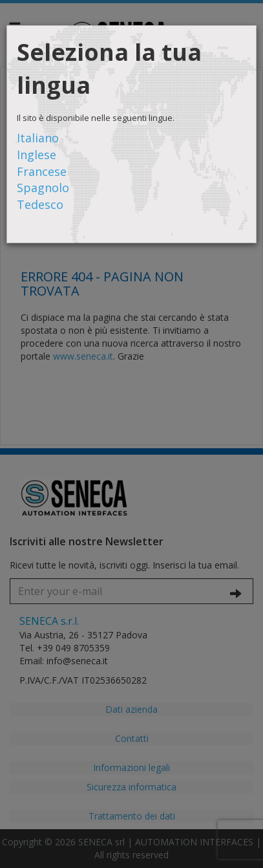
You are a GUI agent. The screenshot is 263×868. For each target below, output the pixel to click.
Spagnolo (43, 188)
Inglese (37, 155)
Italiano (38, 138)
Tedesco (40, 204)
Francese (42, 171)
